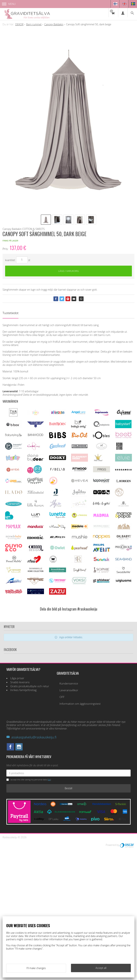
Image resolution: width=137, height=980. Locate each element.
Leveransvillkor (69, 821)
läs (49, 911)
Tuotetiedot (10, 314)
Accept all (101, 968)
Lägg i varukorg (68, 271)
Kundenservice (69, 815)
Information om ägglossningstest (80, 835)
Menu (9, 4)
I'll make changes (36, 968)
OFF (62, 828)
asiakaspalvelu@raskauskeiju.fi (31, 868)
